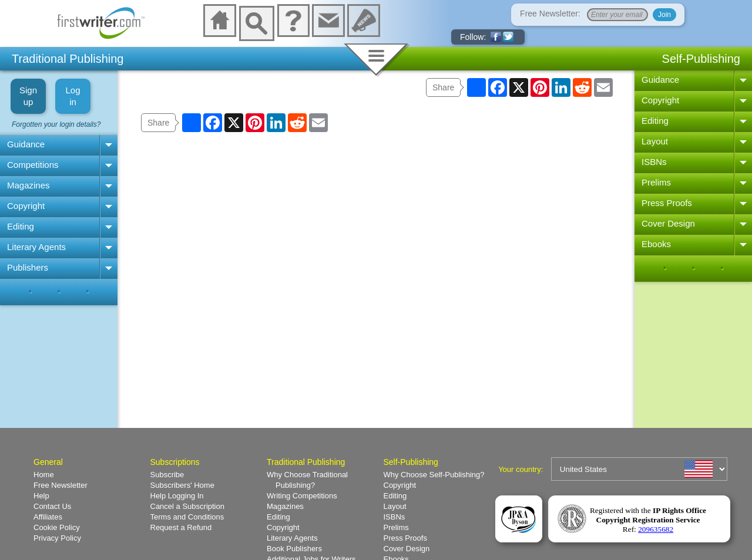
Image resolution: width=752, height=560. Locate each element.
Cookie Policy (57, 527)
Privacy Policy (57, 538)
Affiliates (48, 517)
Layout (655, 141)
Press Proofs (667, 203)
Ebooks (656, 244)
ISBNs (654, 162)
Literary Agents (36, 247)
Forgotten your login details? (56, 124)
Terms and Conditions (187, 517)
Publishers (28, 267)
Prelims (656, 182)
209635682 (656, 529)
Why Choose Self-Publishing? (434, 475)
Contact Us (52, 506)
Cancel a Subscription (187, 506)
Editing (21, 226)
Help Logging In (177, 496)
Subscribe (167, 475)
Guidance (26, 144)
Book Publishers (294, 549)
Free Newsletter (61, 485)
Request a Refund (181, 527)
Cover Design (668, 223)
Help (41, 496)
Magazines (28, 185)
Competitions (33, 165)
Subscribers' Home (182, 485)
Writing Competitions (302, 496)
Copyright (26, 206)
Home (44, 475)
